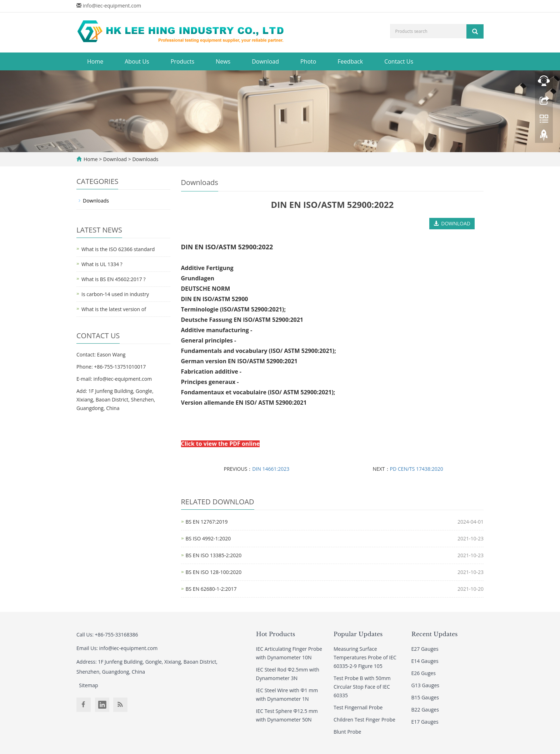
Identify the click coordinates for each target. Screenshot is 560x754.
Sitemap (88, 685)
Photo (308, 61)
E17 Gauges (425, 722)
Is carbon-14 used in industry (115, 294)
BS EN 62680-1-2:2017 (211, 589)
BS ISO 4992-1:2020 (208, 538)
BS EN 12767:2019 (207, 522)
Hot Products (276, 634)
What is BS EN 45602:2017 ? (113, 279)
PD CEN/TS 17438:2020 (417, 469)
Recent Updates (434, 634)
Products (182, 61)
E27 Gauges (425, 649)
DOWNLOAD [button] (452, 223)
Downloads (145, 159)
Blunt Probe (347, 732)
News (223, 61)
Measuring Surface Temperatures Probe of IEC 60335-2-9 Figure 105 (365, 657)
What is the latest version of (114, 309)
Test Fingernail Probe (358, 707)
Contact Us (399, 61)
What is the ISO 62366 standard (118, 249)
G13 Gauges (426, 685)
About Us (137, 61)
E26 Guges (424, 673)
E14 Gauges (425, 661)
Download (265, 61)
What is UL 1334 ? (102, 264)
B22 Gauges (425, 710)
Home (95, 61)
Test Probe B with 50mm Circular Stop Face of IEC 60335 (362, 687)
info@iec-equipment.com (112, 6)
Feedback (350, 61)
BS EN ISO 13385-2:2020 (214, 555)
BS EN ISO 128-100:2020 (214, 572)
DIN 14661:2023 (271, 469)
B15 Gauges (425, 697)
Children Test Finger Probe (364, 720)
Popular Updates (358, 634)
